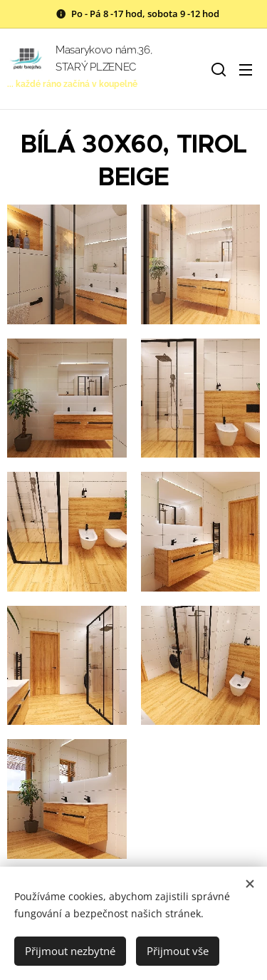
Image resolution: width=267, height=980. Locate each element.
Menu (246, 70)
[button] (217, 69)
